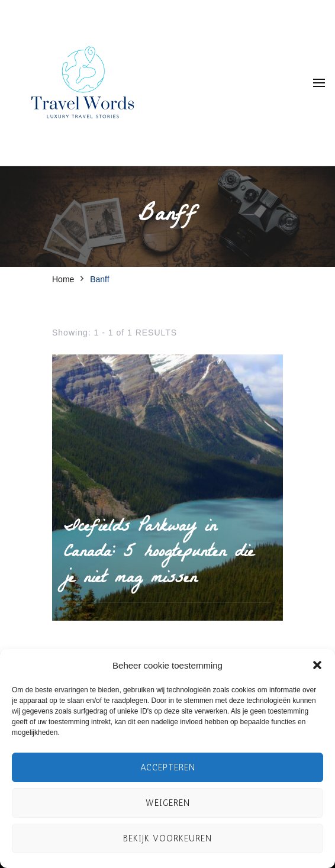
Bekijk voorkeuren (167, 838)
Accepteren (168, 767)
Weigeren (168, 803)
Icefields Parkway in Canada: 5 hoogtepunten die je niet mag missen (159, 554)
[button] (317, 665)
